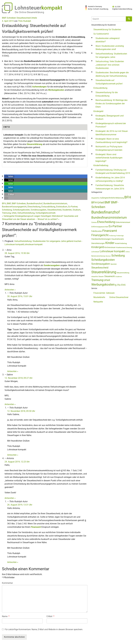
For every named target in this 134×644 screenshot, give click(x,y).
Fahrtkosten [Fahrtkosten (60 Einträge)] (97, 231)
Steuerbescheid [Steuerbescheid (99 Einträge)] (100, 268)
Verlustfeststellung (26, 213)
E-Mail (50, 616)
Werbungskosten (56, 90)
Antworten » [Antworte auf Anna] (10, 290)
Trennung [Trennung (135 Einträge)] (97, 280)
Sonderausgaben (38, 210)
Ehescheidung (34, 207)
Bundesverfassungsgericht (14, 207)
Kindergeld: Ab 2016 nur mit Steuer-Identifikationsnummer (112, 133)
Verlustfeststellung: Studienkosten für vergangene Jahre (111, 55)
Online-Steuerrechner (119, 297)
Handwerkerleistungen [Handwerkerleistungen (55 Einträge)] (101, 239)
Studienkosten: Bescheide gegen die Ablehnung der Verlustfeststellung (112, 74)
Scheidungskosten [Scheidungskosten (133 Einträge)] (103, 260)
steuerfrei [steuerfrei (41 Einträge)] (95, 277)
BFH (4, 203)
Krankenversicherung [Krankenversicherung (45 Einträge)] (124, 247)
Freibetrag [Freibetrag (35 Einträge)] (112, 236)
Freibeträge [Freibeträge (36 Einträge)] (120, 236)
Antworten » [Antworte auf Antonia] (10, 498)
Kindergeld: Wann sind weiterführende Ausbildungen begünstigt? (109, 158)
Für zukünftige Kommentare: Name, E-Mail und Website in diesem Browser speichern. (44, 629)
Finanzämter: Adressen (104, 293)
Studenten (67, 210)
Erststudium (62, 207)
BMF (9, 203)
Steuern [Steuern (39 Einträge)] (101, 277)
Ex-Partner (73, 207)
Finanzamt (36, 527)
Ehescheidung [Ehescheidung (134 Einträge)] (106, 222)
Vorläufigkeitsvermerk (45, 213)
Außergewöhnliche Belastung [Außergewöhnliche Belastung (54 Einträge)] (112, 198)
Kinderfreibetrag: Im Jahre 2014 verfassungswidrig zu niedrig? (110, 179)
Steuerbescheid (24, 18)
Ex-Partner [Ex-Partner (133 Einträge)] (115, 226)
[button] (9, 176)
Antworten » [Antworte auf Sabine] (10, 404)
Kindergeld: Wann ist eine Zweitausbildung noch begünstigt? (111, 141)
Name (6, 616)
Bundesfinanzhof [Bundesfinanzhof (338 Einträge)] (106, 212)
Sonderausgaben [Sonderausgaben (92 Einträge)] (101, 264)
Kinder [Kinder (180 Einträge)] (110, 243)
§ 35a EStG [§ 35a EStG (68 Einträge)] (120, 285)
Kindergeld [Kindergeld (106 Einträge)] (98, 247)
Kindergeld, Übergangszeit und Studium (110, 117)
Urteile (34, 18)
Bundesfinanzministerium (55, 203)
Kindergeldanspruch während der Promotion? (111, 125)
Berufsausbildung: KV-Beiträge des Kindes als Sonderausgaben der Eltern (111, 103)
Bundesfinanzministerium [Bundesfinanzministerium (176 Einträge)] (109, 218)
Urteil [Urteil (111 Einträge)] (107, 280)
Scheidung (7, 210)
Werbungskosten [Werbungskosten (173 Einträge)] (103, 285)
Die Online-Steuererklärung (29, 12)
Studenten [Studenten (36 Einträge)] (119, 277)
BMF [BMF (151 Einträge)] (108, 202)
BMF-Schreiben (9, 18)
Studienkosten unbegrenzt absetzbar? (108, 40)
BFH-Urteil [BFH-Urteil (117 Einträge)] (98, 203)
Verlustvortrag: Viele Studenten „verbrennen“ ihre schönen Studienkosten (110, 65)
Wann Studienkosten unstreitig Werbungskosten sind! (110, 48)
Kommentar (7, 583)
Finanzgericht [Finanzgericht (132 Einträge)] (100, 235)
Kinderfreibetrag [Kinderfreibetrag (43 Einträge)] (121, 243)
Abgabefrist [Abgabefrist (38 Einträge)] (95, 198)
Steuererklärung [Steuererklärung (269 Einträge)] (104, 272)
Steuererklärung (34, 144)
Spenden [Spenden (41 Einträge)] (114, 264)
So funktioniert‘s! (101, 34)
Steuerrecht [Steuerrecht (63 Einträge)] (110, 276)
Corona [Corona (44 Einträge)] (94, 222)
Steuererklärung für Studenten (107, 29)
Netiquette (98, 302)
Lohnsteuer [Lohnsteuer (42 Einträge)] (95, 252)
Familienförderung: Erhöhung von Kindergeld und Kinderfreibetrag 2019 (113, 172)
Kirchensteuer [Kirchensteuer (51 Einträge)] (110, 247)
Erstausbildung (48, 207)
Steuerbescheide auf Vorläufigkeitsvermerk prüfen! (109, 82)
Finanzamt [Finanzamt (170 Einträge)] (110, 231)
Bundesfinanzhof (35, 203)
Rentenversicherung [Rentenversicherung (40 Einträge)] (98, 256)
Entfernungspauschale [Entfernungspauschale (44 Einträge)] (100, 227)
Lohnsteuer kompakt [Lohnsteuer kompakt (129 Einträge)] (112, 251)
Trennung (6, 213)
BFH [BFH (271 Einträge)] (128, 197)
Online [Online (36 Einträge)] (128, 252)
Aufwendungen (39, 87)
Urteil (14, 213)
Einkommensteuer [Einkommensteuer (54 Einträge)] (123, 222)
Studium (77, 210)
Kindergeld (98, 111)
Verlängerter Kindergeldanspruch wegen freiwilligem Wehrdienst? (33, 216)
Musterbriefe (99, 297)
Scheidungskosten (21, 210)
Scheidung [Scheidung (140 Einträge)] (118, 255)
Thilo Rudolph (25, 21)
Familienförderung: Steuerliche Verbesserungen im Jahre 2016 (110, 187)
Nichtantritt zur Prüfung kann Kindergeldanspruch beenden (109, 148)
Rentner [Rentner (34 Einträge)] (108, 256)
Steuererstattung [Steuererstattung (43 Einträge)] (123, 273)
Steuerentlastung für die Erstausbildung (107, 94)
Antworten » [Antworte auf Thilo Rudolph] (13, 371)
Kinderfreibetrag (101, 165)
